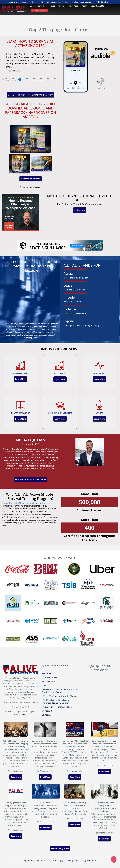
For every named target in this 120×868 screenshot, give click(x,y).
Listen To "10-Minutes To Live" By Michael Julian (30, 95)
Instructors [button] (73, 6)
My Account (47, 711)
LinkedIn (68, 861)
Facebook (31, 861)
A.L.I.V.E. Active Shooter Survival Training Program (28, 503)
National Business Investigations (78, 2)
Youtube (43, 861)
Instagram (91, 861)
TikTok (79, 861)
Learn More (21, 379)
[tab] (2, 80)
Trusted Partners (49, 677)
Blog (44, 685)
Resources (46, 673)
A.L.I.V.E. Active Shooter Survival (22, 2)
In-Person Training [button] (56, 6)
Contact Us (47, 715)
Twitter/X (55, 861)
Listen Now (80, 210)
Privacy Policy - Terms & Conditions (57, 707)
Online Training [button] (37, 6)
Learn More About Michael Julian (31, 479)
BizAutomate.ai (21, 714)
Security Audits (97, 6)
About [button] (85, 6)
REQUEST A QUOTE (39, 11)
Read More (16, 777)
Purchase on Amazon (31, 179)
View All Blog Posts (60, 848)
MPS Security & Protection (50, 2)
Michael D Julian (102, 2)
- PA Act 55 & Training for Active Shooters (60, 696)
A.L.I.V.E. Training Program (40, 463)
